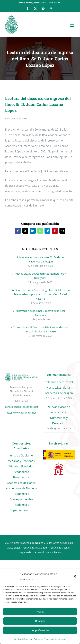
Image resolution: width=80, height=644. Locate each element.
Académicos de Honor (21, 483)
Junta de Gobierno (21, 455)
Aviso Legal (61, 639)
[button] (75, 576)
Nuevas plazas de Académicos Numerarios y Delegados (59, 415)
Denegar (40, 621)
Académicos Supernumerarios (21, 507)
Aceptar (40, 612)
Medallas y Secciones (21, 461)
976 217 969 (55, 3)
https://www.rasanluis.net (21, 413)
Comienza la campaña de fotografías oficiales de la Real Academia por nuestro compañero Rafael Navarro (40, 294)
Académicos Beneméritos (21, 475)
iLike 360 (57, 552)
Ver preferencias (40, 630)
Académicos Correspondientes (21, 497)
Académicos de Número (21, 488)
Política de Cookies (23, 639)
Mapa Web (25, 552)
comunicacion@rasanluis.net (21, 407)
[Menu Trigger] (72, 25)
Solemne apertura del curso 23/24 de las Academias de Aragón (59, 388)
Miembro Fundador (21, 466)
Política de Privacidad (43, 639)
